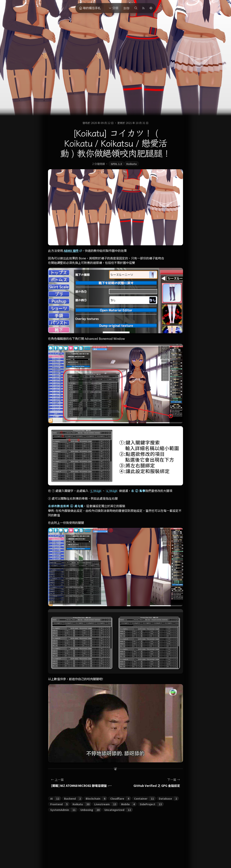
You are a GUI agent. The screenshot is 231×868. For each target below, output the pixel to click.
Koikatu (132, 164)
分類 (115, 8)
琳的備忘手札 (90, 8)
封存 (127, 8)
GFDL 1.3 (116, 164)
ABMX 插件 (71, 251)
